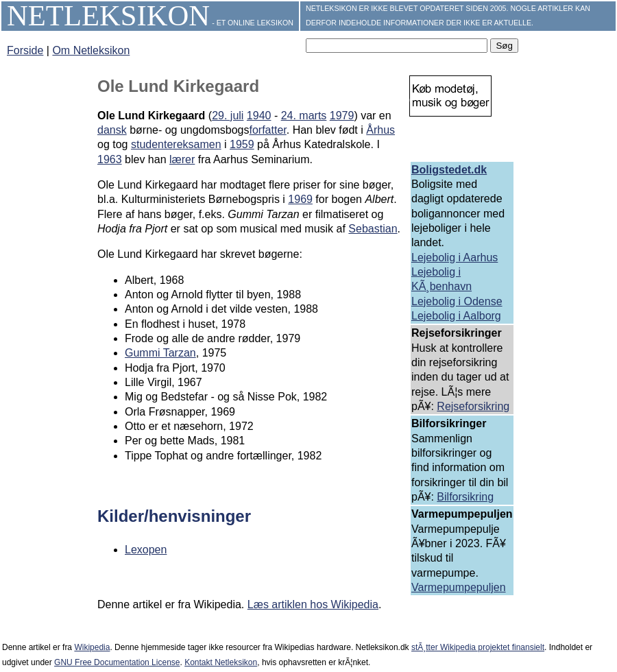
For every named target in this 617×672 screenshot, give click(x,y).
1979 (342, 116)
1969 (300, 199)
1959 (242, 144)
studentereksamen (176, 144)
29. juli (228, 116)
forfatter (267, 130)
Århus (380, 130)
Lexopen (146, 550)
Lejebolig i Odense (457, 301)
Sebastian (373, 229)
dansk (112, 130)
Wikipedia (92, 647)
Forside (25, 50)
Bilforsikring (465, 497)
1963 (110, 159)
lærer (182, 159)
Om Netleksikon (91, 50)
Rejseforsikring (473, 406)
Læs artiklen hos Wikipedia (313, 604)
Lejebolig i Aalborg (456, 316)
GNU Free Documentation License (117, 662)
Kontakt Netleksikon (221, 662)
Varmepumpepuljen (459, 587)
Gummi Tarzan (160, 353)
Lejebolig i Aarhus (455, 257)
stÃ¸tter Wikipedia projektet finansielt (478, 647)
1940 (259, 116)
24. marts (304, 116)
